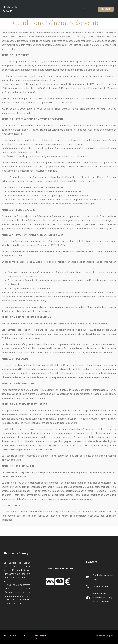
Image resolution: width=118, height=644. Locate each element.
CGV (35, 639)
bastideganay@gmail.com (17, 245)
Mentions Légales (105, 636)
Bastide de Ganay (10, 9)
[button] (85, 9)
